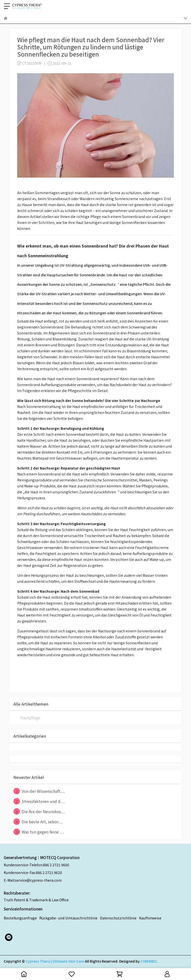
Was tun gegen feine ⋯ (39, 832)
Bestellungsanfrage (20, 918)
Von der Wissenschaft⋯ (39, 791)
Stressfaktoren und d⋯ (39, 801)
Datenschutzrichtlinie (118, 918)
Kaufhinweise (150, 918)
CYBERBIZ (149, 961)
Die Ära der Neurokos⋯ (39, 811)
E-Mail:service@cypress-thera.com (33, 880)
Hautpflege (30, 718)
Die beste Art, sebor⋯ (38, 822)
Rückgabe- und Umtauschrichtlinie (68, 918)
